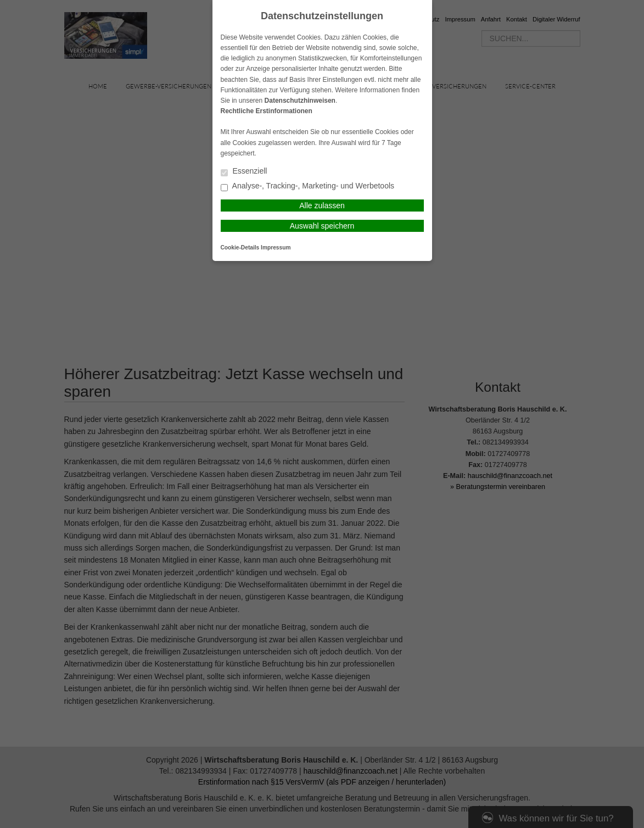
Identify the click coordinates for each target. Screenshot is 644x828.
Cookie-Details (240, 248)
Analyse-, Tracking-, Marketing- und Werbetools (308, 187)
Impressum (276, 248)
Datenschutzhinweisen (300, 101)
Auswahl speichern (322, 226)
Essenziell (244, 172)
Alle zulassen (322, 205)
